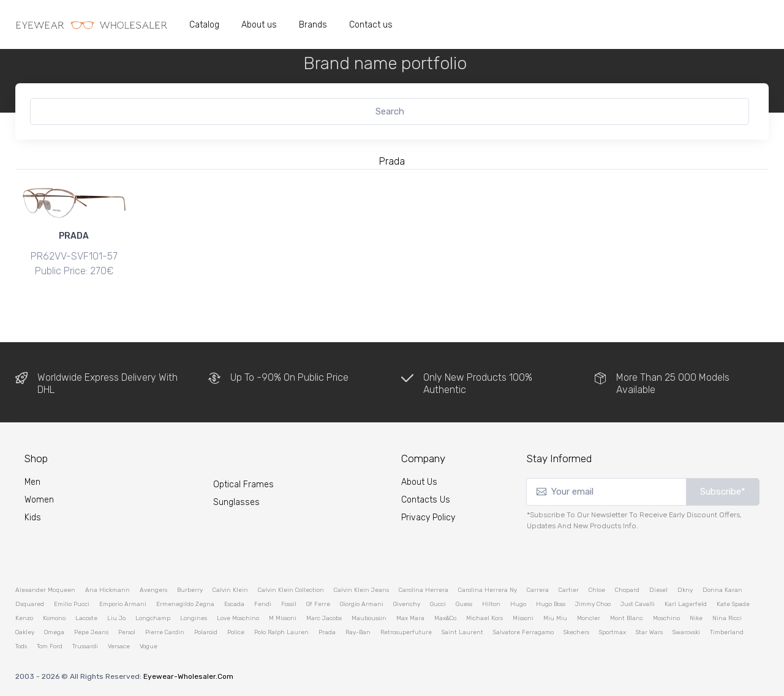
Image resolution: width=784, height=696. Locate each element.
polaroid (206, 632)
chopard (627, 589)
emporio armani (123, 604)
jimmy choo (593, 604)
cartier (569, 589)
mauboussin (369, 618)
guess (464, 604)
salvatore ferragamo (523, 632)
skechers (576, 632)
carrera (538, 589)
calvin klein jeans (361, 589)
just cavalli (638, 604)
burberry (190, 589)
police (236, 632)
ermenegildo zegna (185, 604)
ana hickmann (107, 589)
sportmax (612, 632)
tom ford (50, 646)
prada (327, 632)
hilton (491, 604)
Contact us (371, 25)
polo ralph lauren (281, 632)
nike (696, 618)
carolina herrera (424, 589)
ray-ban (358, 632)
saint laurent (462, 632)
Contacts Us (426, 500)
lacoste (86, 618)
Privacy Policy (428, 518)
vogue (149, 646)
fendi (263, 604)
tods (21, 646)
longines (194, 618)
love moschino (238, 618)
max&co (445, 618)
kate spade (733, 604)
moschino (666, 618)
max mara (410, 618)
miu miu (555, 618)
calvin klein (230, 589)
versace (119, 646)
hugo (518, 604)
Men (32, 482)
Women (39, 500)
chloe (597, 589)
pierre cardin (165, 632)
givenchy (407, 604)
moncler (589, 618)
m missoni (283, 618)
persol (127, 632)
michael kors (484, 618)
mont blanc (627, 618)
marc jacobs (324, 618)
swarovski (686, 632)
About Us (419, 482)
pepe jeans (91, 632)
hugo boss (551, 604)
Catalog (204, 25)
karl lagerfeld (686, 604)
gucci (438, 604)
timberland (727, 632)
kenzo (24, 618)
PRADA (74, 236)
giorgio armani (362, 604)
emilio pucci (72, 604)
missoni (523, 618)
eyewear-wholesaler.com (188, 676)
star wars (649, 632)
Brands (313, 25)
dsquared (30, 604)
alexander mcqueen (45, 589)
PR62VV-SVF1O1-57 (74, 256)
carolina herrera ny (488, 589)
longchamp (153, 618)
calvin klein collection (291, 589)
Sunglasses (236, 502)
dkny (685, 589)
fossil (289, 604)
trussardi (85, 646)
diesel (658, 589)
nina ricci (727, 618)
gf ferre (318, 604)
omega (54, 632)
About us (259, 25)
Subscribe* (723, 492)
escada (234, 604)
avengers (153, 589)
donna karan (722, 589)
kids (33, 518)
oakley (25, 632)
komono (54, 618)
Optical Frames (243, 484)
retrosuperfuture (406, 632)
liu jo (116, 618)
